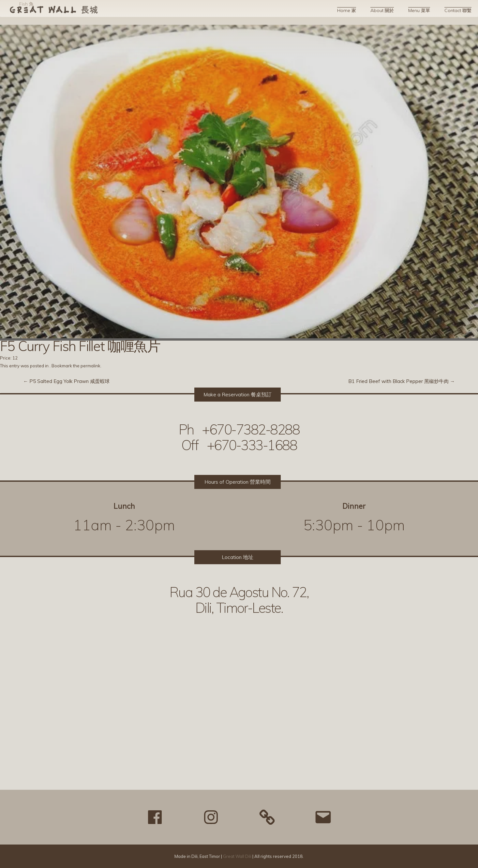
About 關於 (382, 10)
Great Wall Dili (237, 856)
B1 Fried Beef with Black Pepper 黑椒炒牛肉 (402, 381)
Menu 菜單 (419, 10)
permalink (90, 366)
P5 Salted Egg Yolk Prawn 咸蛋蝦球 (66, 381)
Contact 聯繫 (458, 10)
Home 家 (347, 10)
